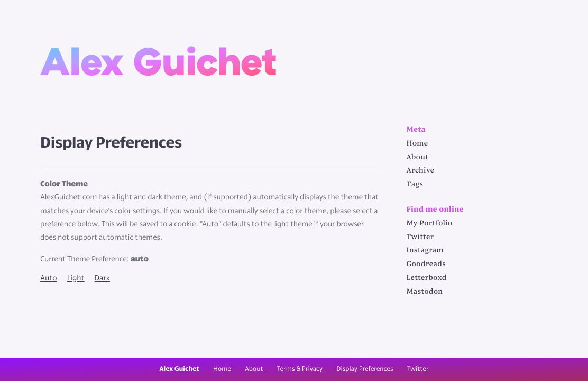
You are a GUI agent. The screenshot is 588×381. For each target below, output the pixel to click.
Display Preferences (365, 369)
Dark (102, 279)
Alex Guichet (159, 60)
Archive (421, 171)
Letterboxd (427, 278)
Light (76, 279)
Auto (49, 279)
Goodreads (426, 265)
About (418, 158)
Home (417, 144)
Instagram (425, 251)
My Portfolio (430, 224)
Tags (415, 185)
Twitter (420, 238)
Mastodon (425, 292)
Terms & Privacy (300, 369)
